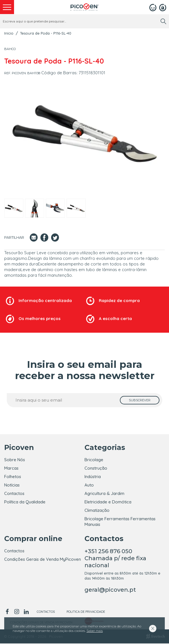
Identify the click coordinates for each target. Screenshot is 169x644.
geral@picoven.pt (110, 590)
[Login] (153, 7)
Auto (89, 485)
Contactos (14, 493)
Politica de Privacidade (86, 612)
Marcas (11, 468)
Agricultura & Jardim (104, 493)
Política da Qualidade (25, 502)
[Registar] (163, 7)
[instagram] (17, 612)
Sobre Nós (15, 460)
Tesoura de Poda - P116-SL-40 (46, 33)
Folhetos (13, 477)
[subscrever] (140, 400)
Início (9, 33)
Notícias (12, 485)
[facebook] (8, 612)
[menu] (7, 7)
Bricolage (94, 460)
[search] (163, 21)
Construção (96, 468)
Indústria (93, 477)
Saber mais (95, 631)
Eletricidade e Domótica (108, 502)
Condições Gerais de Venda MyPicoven (43, 560)
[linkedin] (26, 612)
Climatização (97, 510)
